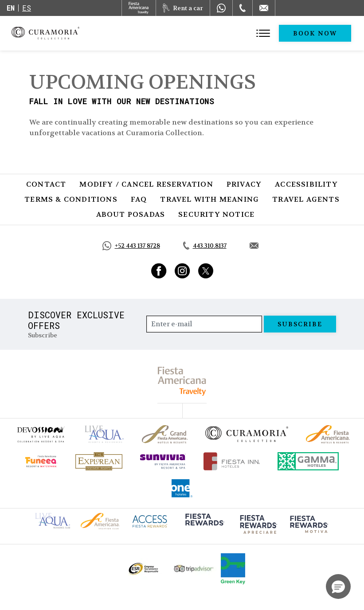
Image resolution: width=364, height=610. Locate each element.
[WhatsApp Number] (221, 8)
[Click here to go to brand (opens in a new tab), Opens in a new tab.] (40, 434)
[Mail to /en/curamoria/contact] (264, 8)
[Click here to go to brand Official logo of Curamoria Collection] (247, 434)
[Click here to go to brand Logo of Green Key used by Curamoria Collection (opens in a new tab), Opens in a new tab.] (233, 569)
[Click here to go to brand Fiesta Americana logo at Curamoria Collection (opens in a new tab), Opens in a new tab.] (100, 520)
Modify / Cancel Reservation (146, 184)
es (27, 8)
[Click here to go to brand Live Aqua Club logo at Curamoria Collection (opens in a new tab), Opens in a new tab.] (53, 520)
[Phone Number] (243, 8)
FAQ (139, 199)
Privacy (244, 184)
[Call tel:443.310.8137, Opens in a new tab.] (205, 246)
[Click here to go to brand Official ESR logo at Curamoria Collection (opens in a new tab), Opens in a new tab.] (143, 569)
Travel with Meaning (209, 199)
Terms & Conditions (71, 199)
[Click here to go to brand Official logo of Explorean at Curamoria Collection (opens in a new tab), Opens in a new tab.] (99, 461)
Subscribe (300, 324)
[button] (338, 587)
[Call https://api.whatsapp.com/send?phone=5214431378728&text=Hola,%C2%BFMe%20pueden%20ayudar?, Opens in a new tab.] (131, 246)
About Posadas (131, 214)
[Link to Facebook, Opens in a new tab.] (159, 271)
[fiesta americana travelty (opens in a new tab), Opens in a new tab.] (182, 381)
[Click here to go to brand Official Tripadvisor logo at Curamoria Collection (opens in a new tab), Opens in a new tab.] (194, 569)
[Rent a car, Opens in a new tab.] (183, 8)
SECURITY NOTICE (216, 214)
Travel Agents (306, 199)
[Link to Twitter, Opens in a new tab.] (206, 271)
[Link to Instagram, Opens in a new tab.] (182, 271)
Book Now (315, 33)
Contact (46, 184)
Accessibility (306, 184)
